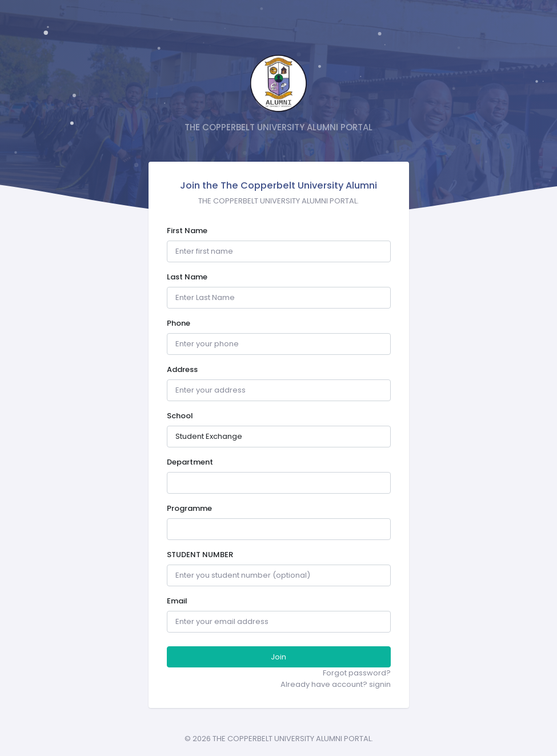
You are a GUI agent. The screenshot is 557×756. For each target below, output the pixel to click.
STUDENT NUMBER (200, 555)
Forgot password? (357, 673)
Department (190, 462)
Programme (189, 508)
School (180, 416)
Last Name (187, 277)
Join (278, 657)
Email (177, 601)
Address (182, 369)
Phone (179, 323)
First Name (187, 231)
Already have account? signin (336, 684)
